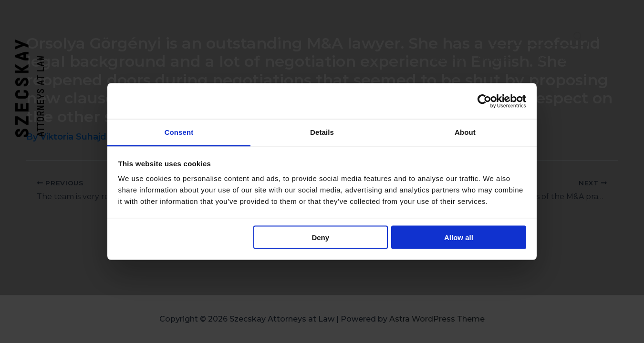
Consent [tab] (179, 132)
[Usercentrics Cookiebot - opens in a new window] (484, 101)
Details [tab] (322, 132)
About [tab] (465, 132)
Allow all (459, 237)
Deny (320, 237)
